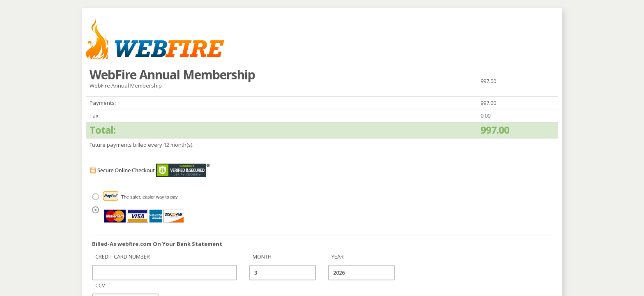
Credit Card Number (123, 257)
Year (338, 257)
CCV (100, 285)
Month (262, 257)
